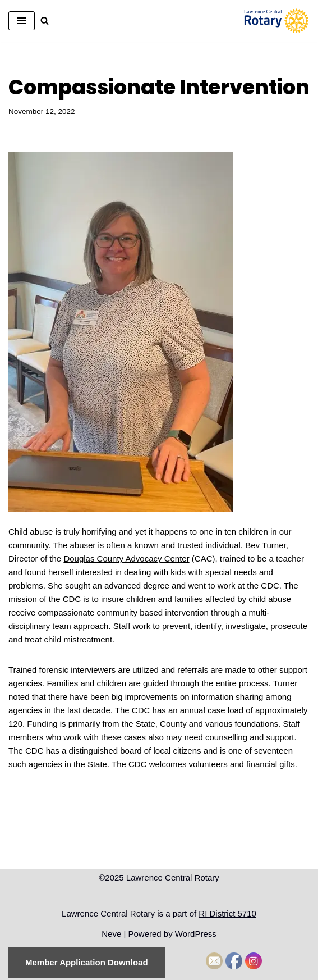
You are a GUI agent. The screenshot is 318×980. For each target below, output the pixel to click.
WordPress (196, 934)
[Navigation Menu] (22, 21)
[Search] (45, 20)
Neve (111, 934)
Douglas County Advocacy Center (126, 559)
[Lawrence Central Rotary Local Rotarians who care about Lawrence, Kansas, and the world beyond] (276, 21)
